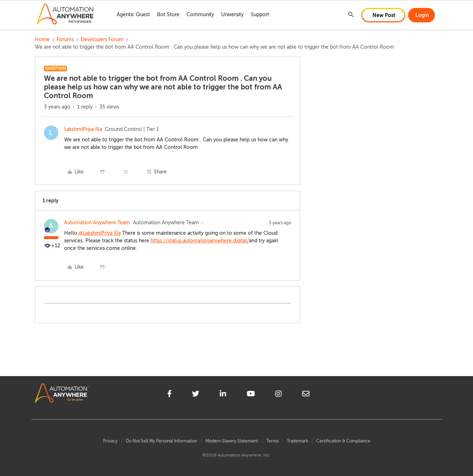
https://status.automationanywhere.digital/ (200, 241)
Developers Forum (102, 39)
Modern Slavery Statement (232, 441)
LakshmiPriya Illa (83, 129)
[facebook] (169, 395)
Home (42, 39)
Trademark (297, 441)
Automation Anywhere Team (97, 223)
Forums (65, 39)
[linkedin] (223, 395)
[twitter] (196, 395)
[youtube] (251, 395)
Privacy (110, 441)
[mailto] (306, 395)
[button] (383, 15)
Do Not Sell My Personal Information (161, 441)
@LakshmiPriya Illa (100, 233)
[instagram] (278, 395)
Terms (272, 441)
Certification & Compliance (343, 441)
